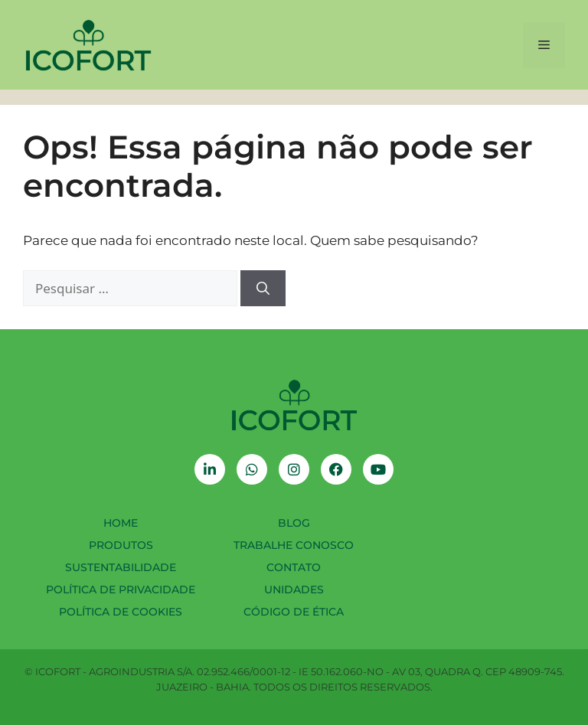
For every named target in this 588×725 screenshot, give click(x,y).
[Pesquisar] (263, 289)
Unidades (294, 589)
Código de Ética (294, 612)
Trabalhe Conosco (294, 545)
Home (121, 523)
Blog (294, 523)
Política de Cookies (121, 612)
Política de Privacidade (121, 589)
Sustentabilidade (121, 567)
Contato (294, 567)
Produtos (121, 545)
